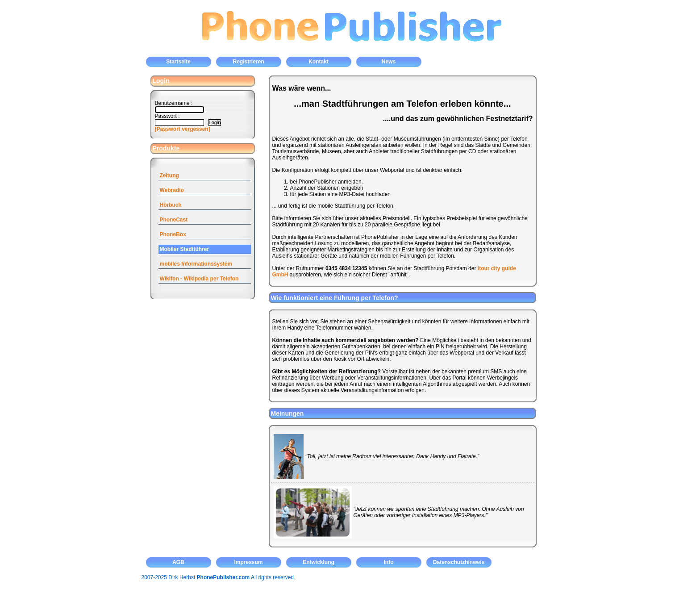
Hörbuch (171, 205)
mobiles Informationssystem (196, 264)
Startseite (178, 62)
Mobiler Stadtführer (185, 249)
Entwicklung (319, 562)
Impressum (248, 562)
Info (389, 562)
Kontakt (319, 62)
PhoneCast (174, 220)
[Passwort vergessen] (183, 129)
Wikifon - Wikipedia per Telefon (199, 279)
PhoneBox (173, 234)
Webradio (172, 190)
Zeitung (169, 175)
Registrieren (248, 62)
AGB (178, 562)
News (389, 62)
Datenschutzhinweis (459, 562)
